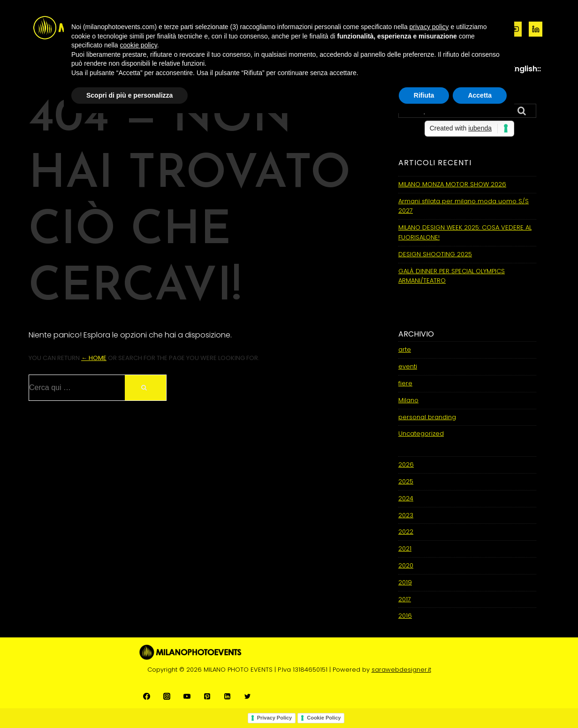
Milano (408, 400)
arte (405, 349)
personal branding (427, 417)
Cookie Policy (324, 718)
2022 (406, 532)
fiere (405, 383)
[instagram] (167, 696)
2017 (405, 599)
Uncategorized (421, 433)
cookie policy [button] (139, 45)
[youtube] (187, 696)
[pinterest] (207, 696)
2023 (406, 515)
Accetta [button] (480, 95)
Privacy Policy (275, 718)
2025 (406, 481)
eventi (408, 366)
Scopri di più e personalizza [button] (129, 95)
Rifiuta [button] (424, 95)
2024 (406, 498)
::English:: (524, 69)
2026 (406, 464)
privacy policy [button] (429, 27)
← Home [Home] (94, 358)
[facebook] (147, 696)
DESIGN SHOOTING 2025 (435, 254)
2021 (405, 548)
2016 (405, 616)
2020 (406, 565)
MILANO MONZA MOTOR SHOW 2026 (452, 184)
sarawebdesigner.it (401, 670)
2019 (405, 582)
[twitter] (247, 696)
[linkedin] (536, 29)
